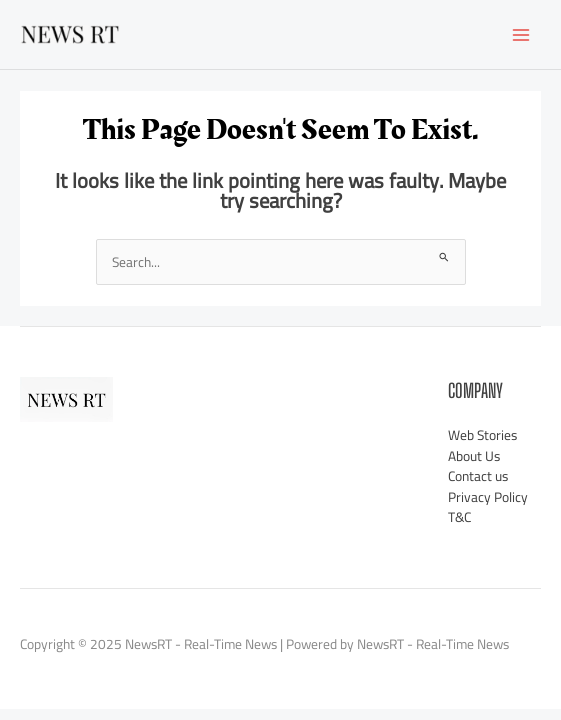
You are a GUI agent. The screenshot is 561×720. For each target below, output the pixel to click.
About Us (474, 456)
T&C (459, 517)
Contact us (478, 476)
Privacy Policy (488, 497)
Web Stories (482, 435)
